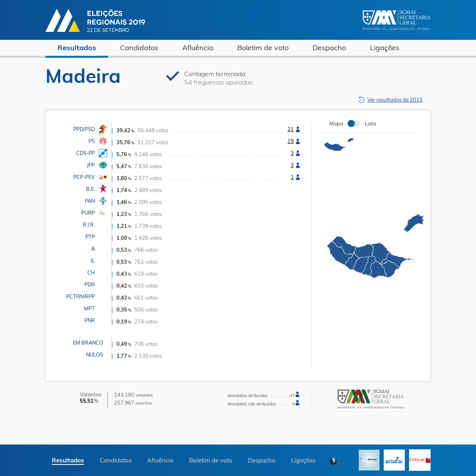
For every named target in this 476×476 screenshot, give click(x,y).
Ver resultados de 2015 (395, 100)
